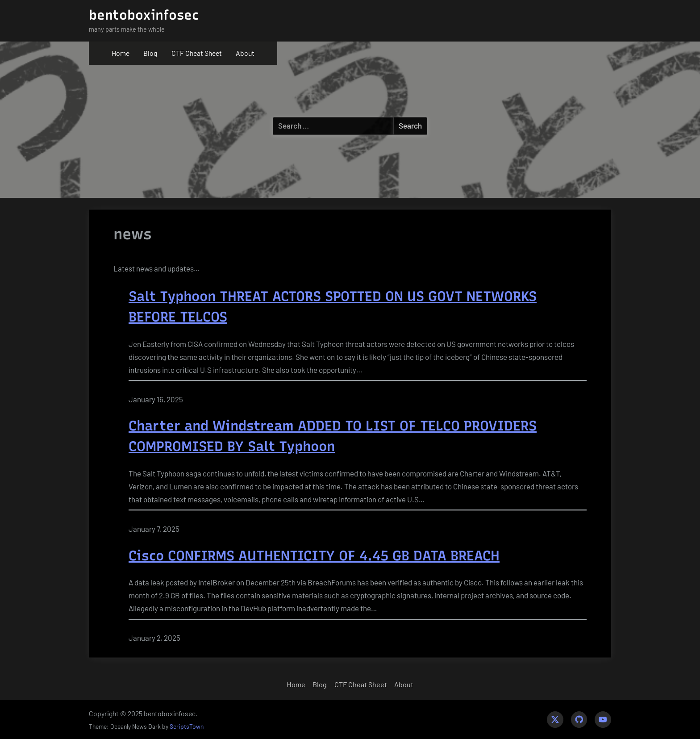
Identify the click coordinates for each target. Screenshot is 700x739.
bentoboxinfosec (144, 15)
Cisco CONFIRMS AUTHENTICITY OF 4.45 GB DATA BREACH (314, 556)
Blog (150, 53)
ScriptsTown (187, 726)
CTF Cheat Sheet (197, 53)
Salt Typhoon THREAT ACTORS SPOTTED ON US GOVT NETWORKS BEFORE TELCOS (333, 307)
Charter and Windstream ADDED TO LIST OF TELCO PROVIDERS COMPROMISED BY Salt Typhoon (333, 436)
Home (121, 53)
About (245, 53)
